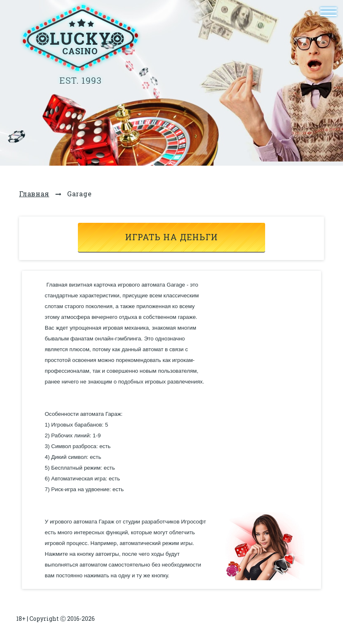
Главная (34, 194)
